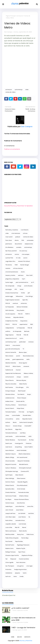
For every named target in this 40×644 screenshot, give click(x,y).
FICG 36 (30, 328)
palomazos (9, 244)
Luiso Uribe (9, 527)
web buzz (21, 275)
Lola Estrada (22, 524)
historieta (8, 569)
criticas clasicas (18, 268)
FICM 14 (27, 314)
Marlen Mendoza (10, 440)
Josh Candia (9, 436)
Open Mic (25, 300)
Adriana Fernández (22, 307)
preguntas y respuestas (12, 279)
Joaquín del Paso (10, 513)
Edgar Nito (18, 429)
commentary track (11, 342)
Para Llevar (9, 240)
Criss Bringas (20, 387)
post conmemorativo (22, 282)
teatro (25, 573)
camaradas (30, 240)
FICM (16, 265)
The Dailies (9, 265)
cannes (8, 359)
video (27, 90)
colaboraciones (10, 398)
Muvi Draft (29, 275)
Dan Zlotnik (9, 429)
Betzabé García (24, 464)
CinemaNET (28, 426)
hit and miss (23, 251)
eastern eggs (9, 296)
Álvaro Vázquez (22, 398)
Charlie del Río (20, 401)
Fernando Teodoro (11, 412)
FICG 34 (15, 324)
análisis (8, 331)
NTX (16, 289)
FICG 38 (19, 335)
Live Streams (25, 230)
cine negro (29, 566)
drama (17, 240)
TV (23, 349)
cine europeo (26, 254)
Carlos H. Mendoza (11, 468)
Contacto (27, 637)
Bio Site (20, 637)
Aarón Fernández (22, 450)
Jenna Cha (30, 506)
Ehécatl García (10, 485)
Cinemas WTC (25, 471)
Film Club (21, 412)
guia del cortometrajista (13, 349)
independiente (10, 328)
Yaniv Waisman (21, 562)
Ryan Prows (22, 552)
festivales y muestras (12, 230)
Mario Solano (9, 356)
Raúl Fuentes (9, 387)
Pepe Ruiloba (19, 541)
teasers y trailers (10, 275)
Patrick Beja (25, 538)
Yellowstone (19, 296)
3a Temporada (10, 307)
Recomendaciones (28, 356)
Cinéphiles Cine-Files (11, 321)
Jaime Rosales (28, 286)
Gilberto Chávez (24, 496)
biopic (29, 394)
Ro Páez (31, 440)
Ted (6, 559)
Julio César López (10, 517)
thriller (23, 293)
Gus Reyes (8, 499)
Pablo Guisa (30, 534)
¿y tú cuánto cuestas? (20, 608)
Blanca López (23, 352)
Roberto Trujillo (21, 548)
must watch (9, 237)
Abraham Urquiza (11, 454)
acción (18, 356)
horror (22, 289)
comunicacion (10, 377)
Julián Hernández (20, 436)
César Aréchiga (10, 478)
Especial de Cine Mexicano (13, 373)
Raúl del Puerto (10, 545)
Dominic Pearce (10, 482)
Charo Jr (8, 426)
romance (31, 342)
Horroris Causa (10, 503)
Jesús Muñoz (20, 510)
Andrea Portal (9, 401)
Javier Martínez (20, 506)
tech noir (8, 576)
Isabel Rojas (9, 506)
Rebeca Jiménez (28, 373)
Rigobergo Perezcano (23, 545)
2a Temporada (17, 331)
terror (15, 576)
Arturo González (10, 461)
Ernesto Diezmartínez (12, 293)
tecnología (9, 289)
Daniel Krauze (22, 405)
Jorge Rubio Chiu (10, 261)
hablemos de (9, 370)
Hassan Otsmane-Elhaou (21, 499)
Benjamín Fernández (24, 461)
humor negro (9, 282)
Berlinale (27, 331)
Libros (7, 415)
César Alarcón (19, 475)
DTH (28, 387)
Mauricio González (11, 384)
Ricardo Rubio (27, 415)
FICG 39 (26, 335)
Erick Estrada (21, 489)
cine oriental (16, 345)
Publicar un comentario (12, 149)
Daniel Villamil (10, 408)
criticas (25, 233)
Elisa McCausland (22, 485)
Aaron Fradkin (29, 447)
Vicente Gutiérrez (24, 559)
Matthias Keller (10, 534)
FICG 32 (8, 303)
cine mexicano (16, 233)
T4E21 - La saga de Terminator (23, 628)
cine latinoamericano (12, 272)
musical (18, 370)
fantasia (8, 317)
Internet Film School (24, 261)
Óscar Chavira (9, 380)
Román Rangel (25, 265)
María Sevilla (23, 531)
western (26, 377)
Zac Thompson (10, 566)
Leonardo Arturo (20, 520)
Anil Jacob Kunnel (22, 457)
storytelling (18, 447)
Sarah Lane (9, 443)
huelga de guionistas (20, 569)
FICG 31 (7, 324)
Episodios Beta (10, 489)
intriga (19, 286)
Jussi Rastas (22, 517)
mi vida (18, 258)
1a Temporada (21, 328)
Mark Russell (22, 391)
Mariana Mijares (21, 380)
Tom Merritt (21, 394)
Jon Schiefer (22, 513)
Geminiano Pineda (11, 496)
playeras (17, 573)
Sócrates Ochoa (10, 394)
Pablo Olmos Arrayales (12, 538)
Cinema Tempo (17, 426)
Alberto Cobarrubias (24, 454)
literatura (29, 443)
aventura (15, 303)
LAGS (30, 436)
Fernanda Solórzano (11, 433)
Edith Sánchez (10, 310)
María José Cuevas (11, 531)
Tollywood (13, 559)
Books (15, 422)
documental (18, 244)
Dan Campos (8, 32)
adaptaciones (29, 244)
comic (21, 338)
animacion (20, 16)
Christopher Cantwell (25, 468)
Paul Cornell (9, 541)
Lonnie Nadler (16, 415)
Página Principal (11, 16)
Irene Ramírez (21, 503)
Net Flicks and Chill (11, 251)
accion (25, 258)
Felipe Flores (20, 408)
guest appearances (18, 359)
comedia (19, 247)
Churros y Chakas (11, 405)
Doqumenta (24, 321)
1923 (32, 324)
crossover (26, 366)
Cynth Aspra (9, 475)
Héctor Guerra (17, 366)
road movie (9, 447)
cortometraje (19, 90)
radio (28, 359)
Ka (29, 517)
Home (13, 637)
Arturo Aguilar (23, 363)
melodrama (9, 573)
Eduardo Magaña (23, 482)
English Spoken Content (12, 300)
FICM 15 (8, 345)
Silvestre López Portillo (12, 555)
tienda (22, 576)
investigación (19, 443)
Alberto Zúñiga (10, 457)
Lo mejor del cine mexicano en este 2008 (23, 619)
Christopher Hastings (12, 471)
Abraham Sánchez (11, 363)
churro (23, 272)
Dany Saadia (20, 310)
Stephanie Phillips (27, 555)
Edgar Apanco (9, 335)
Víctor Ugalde (9, 562)
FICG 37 (8, 366)
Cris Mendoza (9, 247)
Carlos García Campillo (26, 422)
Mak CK (17, 527)
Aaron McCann (10, 450)
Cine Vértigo (29, 296)
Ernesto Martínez (10, 492)
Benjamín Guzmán (11, 464)
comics (17, 254)
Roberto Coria (9, 548)
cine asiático (9, 419)
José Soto (31, 513)
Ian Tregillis (30, 412)
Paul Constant (22, 440)
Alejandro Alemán (18, 317)
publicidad (22, 342)
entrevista (24, 303)
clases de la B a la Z (11, 338)
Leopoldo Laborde (11, 524)
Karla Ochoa (9, 520)
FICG (23, 240)
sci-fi (33, 282)
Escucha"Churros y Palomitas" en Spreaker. (19, 206)
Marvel (24, 527)
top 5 (24, 279)
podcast (18, 237)
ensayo (19, 377)
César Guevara (21, 478)
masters (8, 268)
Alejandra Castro (27, 419)
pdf (29, 293)
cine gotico (20, 566)
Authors (8, 422)
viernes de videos (10, 92)
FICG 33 (20, 314)
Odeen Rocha (23, 384)
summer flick (9, 258)
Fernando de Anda (24, 492)
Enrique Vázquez (10, 391)
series (18, 419)
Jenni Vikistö (9, 510)
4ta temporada (10, 286)
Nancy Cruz (20, 534)
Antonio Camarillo (11, 352)
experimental (23, 324)
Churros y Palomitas (26, 641)
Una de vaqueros (10, 314)
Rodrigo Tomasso (11, 552)
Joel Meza (23, 433)
